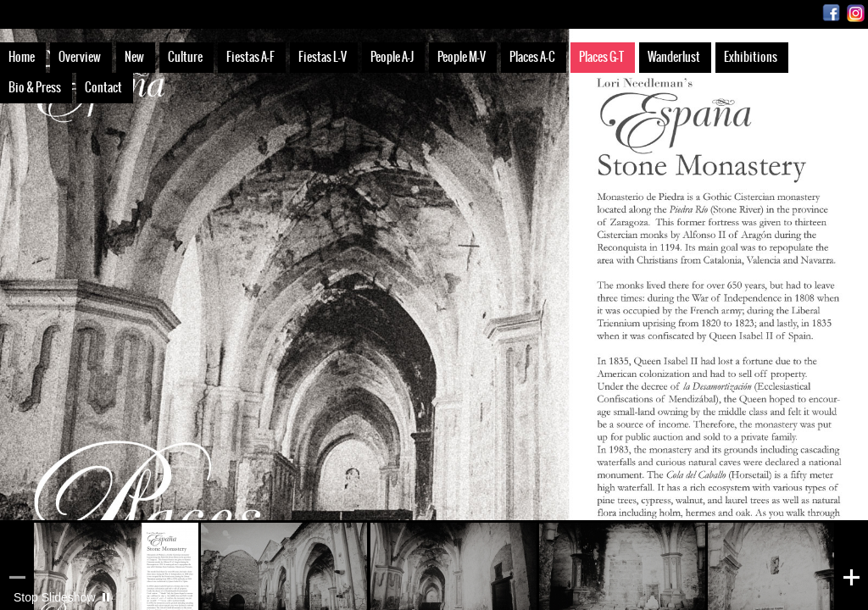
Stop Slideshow (55, 597)
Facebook (831, 13)
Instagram (856, 13)
